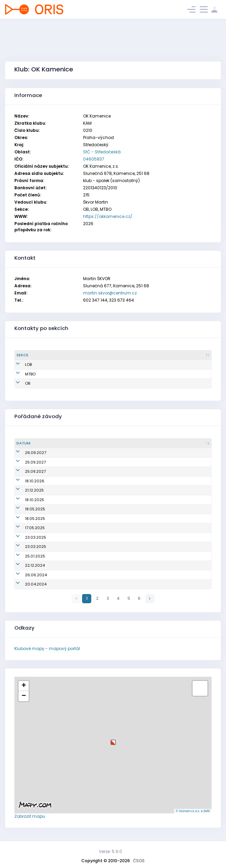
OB (19, 383)
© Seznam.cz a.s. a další (193, 811)
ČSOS (139, 861)
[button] (113, 740)
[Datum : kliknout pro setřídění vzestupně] (30, 443)
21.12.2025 (26, 490)
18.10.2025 (26, 500)
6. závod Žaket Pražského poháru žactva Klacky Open (99, 575)
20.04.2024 (27, 584)
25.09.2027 (27, 462)
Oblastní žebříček (64, 481)
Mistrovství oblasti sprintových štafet (83, 584)
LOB (20, 364)
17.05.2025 (26, 528)
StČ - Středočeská (102, 152)
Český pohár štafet (66, 453)
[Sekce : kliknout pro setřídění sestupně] (33, 355)
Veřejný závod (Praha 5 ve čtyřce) (80, 537)
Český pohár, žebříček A (70, 462)
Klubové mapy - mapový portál (47, 649)
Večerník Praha (62, 490)
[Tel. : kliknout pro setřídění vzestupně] (192, 355)
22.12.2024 (26, 565)
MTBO (22, 374)
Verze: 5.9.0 (110, 851)
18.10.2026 (26, 481)
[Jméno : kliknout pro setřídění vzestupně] (73, 355)
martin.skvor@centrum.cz (110, 293)
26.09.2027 (27, 453)
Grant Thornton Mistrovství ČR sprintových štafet (94, 509)
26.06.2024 (27, 575)
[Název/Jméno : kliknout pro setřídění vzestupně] (129, 443)
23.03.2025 (27, 537)
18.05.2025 (26, 509)
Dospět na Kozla (63, 556)
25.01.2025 (26, 556)
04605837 (94, 159)
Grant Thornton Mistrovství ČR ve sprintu (86, 528)
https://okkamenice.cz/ (108, 216)
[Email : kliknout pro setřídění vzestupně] (133, 355)
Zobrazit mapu (30, 816)
